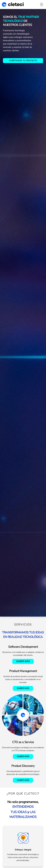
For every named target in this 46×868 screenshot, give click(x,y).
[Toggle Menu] (42, 4)
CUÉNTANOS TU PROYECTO (23, 61)
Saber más (23, 661)
